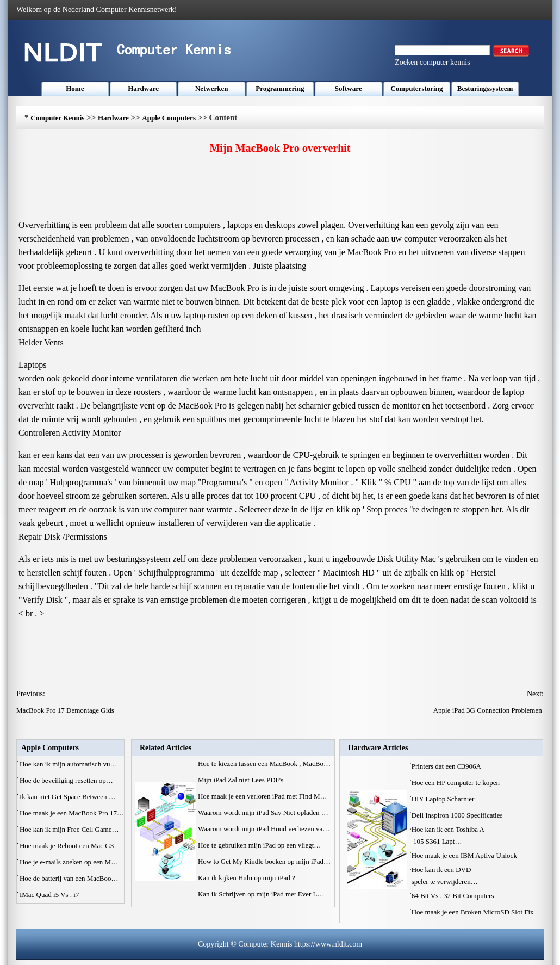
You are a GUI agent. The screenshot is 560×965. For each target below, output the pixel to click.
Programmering (280, 88)
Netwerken (212, 88)
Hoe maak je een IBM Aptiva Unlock (465, 855)
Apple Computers (169, 118)
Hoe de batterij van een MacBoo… (69, 878)
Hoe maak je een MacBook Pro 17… (72, 813)
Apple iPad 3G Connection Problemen (489, 710)
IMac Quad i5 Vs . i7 (50, 895)
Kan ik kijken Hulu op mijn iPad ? (247, 878)
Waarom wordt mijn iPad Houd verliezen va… (264, 829)
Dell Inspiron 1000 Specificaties (458, 815)
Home (75, 88)
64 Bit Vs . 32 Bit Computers (454, 896)
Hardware (143, 88)
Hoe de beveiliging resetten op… (66, 780)
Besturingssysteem (485, 88)
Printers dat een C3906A (447, 766)
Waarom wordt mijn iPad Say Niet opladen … (263, 812)
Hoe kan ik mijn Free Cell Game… (69, 829)
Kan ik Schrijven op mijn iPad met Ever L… (261, 894)
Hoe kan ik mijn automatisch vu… (68, 764)
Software (349, 88)
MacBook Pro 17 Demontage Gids (66, 710)
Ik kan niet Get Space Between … (68, 797)
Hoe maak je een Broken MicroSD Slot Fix (474, 912)
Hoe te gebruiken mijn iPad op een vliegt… (259, 845)
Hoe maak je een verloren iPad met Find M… (263, 796)
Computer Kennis (57, 118)
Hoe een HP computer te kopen (457, 782)
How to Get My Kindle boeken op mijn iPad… (264, 861)
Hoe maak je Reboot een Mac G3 (68, 846)
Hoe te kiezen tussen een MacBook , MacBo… (264, 763)
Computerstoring (416, 88)
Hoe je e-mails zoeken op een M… (69, 862)
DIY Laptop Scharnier (444, 799)
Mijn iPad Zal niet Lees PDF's (242, 780)
